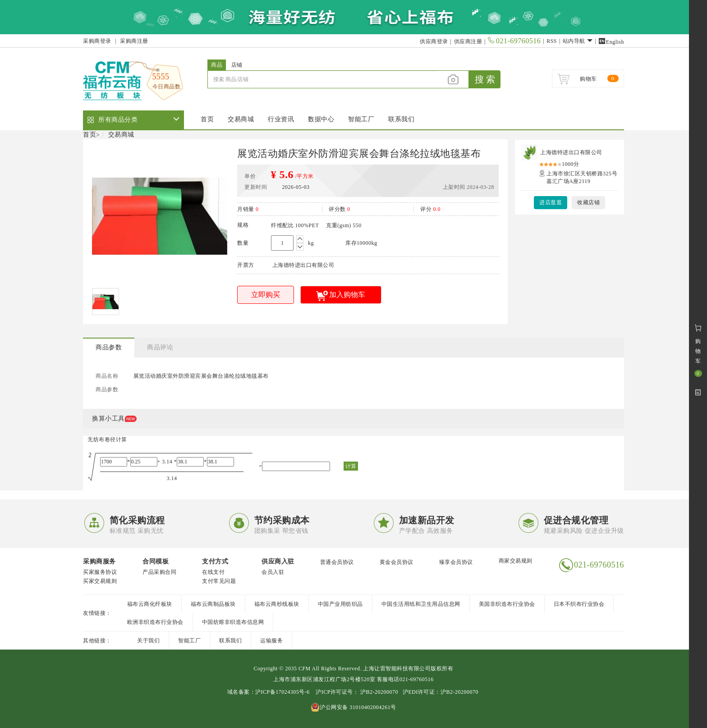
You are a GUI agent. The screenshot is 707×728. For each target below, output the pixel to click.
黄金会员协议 (397, 562)
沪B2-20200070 (378, 692)
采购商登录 (97, 41)
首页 (207, 119)
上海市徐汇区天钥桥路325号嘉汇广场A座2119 (582, 177)
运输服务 (271, 641)
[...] (322, 79)
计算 (351, 466)
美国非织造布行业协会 (507, 604)
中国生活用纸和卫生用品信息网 (421, 604)
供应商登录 (434, 41)
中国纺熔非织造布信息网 (233, 622)
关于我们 (148, 641)
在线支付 (213, 572)
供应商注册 (468, 41)
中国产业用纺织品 (340, 604)
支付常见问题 (219, 581)
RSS (552, 41)
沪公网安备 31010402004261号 (353, 707)
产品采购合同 (159, 572)
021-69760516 (514, 41)
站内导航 (578, 41)
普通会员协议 (337, 562)
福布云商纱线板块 (277, 604)
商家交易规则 (516, 561)
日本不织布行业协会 (579, 604)
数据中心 (321, 119)
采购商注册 (134, 41)
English (611, 42)
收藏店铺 (588, 202)
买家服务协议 (100, 572)
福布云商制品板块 (213, 604)
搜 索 (485, 79)
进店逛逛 (551, 202)
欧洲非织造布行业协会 (155, 622)
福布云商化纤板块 (150, 604)
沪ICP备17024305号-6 (282, 692)
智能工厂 (361, 119)
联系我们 (401, 119)
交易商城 (241, 119)
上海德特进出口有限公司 (571, 152)
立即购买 (266, 295)
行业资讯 (281, 119)
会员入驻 (273, 572)
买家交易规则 (100, 581)
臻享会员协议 (456, 562)
